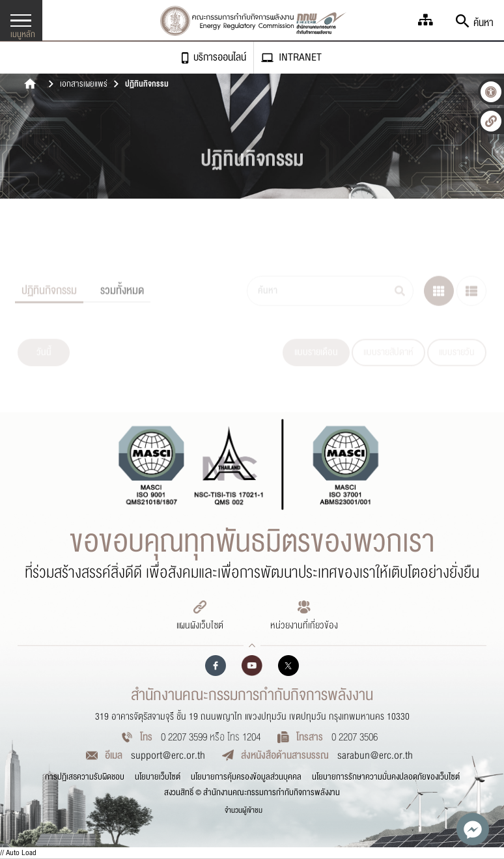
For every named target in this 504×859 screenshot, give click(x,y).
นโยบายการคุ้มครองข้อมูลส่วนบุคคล (246, 777)
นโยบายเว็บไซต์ (158, 777)
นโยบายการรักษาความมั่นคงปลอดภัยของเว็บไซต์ (386, 777)
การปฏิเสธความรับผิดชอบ (85, 777)
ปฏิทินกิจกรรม (147, 85)
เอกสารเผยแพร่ (84, 85)
